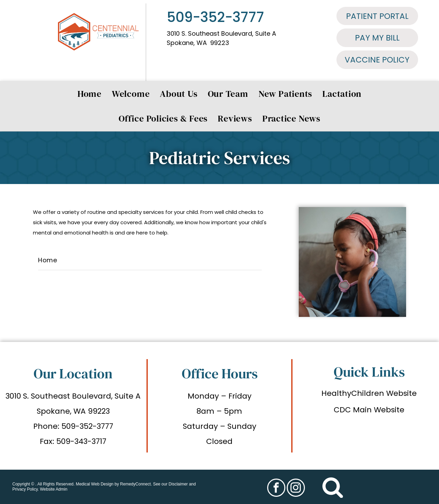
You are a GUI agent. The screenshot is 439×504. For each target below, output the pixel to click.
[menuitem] (90, 94)
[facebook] (276, 489)
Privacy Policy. (26, 489)
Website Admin (54, 489)
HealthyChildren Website (369, 393)
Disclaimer (178, 484)
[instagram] (296, 489)
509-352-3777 (215, 17)
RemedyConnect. (136, 484)
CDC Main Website (369, 410)
